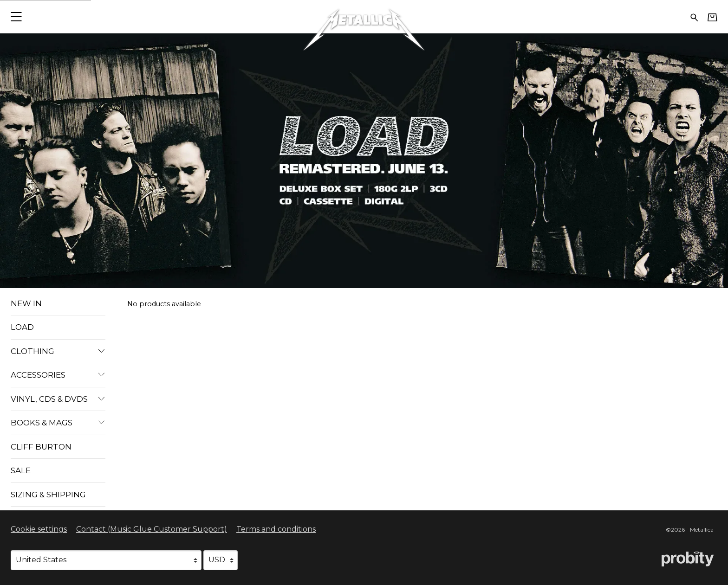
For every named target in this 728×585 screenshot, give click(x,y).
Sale (21, 470)
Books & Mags (58, 423)
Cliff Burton (41, 447)
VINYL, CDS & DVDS (58, 399)
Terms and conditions (276, 529)
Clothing (58, 351)
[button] (16, 16)
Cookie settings (39, 529)
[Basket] (712, 17)
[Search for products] (694, 16)
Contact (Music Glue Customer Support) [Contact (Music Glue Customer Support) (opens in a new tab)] (152, 529)
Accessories (58, 375)
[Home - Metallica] (364, 16)
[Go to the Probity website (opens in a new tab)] (688, 559)
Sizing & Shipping (48, 495)
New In (26, 303)
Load (22, 327)
